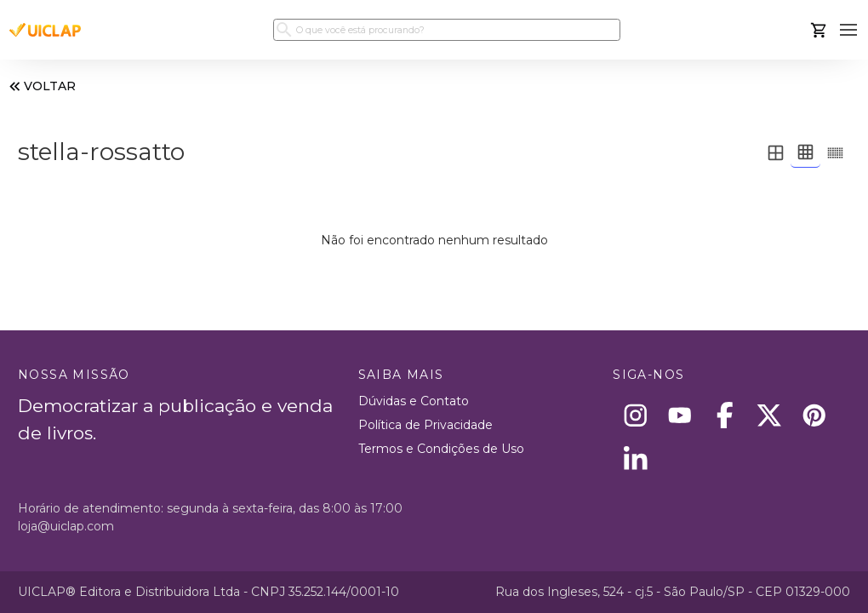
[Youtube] (680, 415)
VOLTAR (41, 86)
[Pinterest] (814, 415)
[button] (849, 30)
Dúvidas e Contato (414, 401)
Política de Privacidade (425, 425)
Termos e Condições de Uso (441, 449)
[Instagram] (635, 415)
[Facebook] (725, 415)
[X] (770, 415)
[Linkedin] (635, 460)
